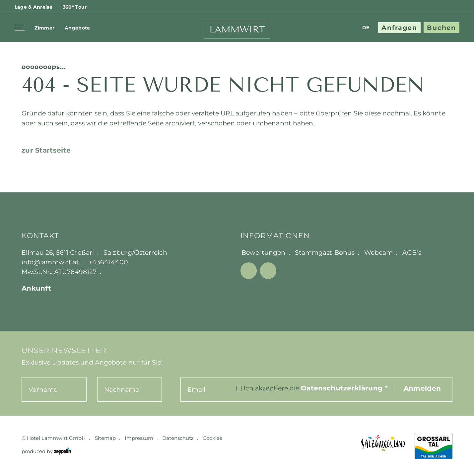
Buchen (442, 28)
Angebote (77, 28)
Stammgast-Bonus (325, 252)
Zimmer (44, 28)
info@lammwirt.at (50, 262)
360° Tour (75, 7)
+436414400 (108, 262)
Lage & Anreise (34, 7)
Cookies (212, 438)
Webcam (378, 252)
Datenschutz (178, 438)
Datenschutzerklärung (344, 388)
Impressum (139, 438)
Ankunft (36, 288)
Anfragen (399, 28)
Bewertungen (263, 252)
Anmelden (422, 388)
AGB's (412, 252)
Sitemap (105, 438)
